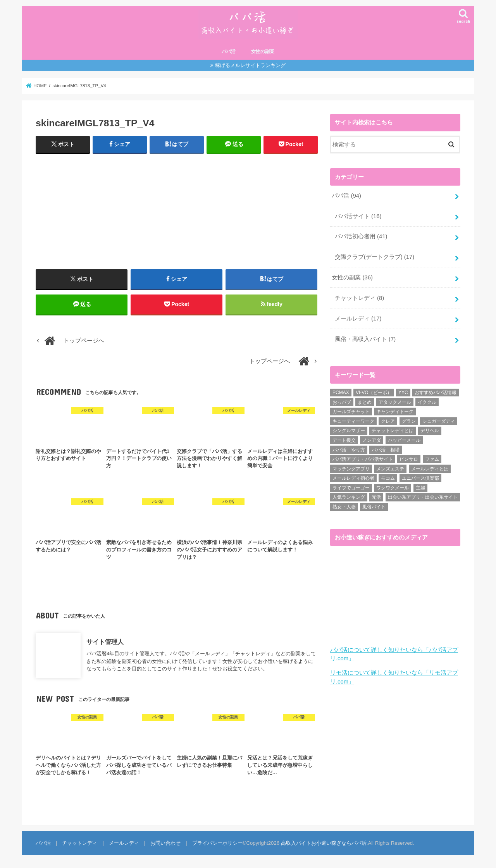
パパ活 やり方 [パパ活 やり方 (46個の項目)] (349, 450)
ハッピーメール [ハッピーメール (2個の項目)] (404, 440)
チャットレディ (359, 298)
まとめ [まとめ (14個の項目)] (365, 402)
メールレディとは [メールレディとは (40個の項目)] (430, 469)
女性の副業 (263, 52)
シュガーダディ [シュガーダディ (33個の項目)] (439, 421)
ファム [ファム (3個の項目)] (432, 459)
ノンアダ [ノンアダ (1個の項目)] (372, 440)
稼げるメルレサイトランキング (250, 65)
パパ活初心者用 (361, 236)
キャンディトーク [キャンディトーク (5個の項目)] (395, 412)
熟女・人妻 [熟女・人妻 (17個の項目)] (344, 507)
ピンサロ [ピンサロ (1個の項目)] (409, 459)
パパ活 (229, 52)
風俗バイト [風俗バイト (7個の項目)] (374, 507)
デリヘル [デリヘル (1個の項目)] (430, 431)
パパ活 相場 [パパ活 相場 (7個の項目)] (386, 450)
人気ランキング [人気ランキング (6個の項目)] (349, 497)
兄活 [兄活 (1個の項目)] (376, 497)
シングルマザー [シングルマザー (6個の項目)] (349, 431)
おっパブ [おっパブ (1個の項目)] (342, 402)
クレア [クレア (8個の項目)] (388, 421)
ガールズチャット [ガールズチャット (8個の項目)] (351, 412)
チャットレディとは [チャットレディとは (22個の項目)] (393, 431)
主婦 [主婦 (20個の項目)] (420, 488)
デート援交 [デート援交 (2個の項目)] (344, 440)
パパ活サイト (358, 216)
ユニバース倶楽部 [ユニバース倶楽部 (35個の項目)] (420, 478)
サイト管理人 (105, 641)
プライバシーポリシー (217, 843)
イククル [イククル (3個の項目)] (427, 402)
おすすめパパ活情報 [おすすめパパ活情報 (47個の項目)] (436, 393)
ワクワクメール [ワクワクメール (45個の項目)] (393, 488)
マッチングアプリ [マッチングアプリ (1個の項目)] (351, 469)
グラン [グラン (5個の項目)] (409, 421)
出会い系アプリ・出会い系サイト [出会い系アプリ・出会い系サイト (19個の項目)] (423, 497)
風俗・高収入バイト (365, 339)
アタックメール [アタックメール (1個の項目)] (395, 402)
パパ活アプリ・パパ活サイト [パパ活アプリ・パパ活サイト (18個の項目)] (363, 459)
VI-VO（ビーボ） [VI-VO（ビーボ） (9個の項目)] (374, 393)
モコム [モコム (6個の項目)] (388, 478)
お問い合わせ (165, 843)
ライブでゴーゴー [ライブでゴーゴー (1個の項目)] (351, 488)
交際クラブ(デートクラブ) (375, 257)
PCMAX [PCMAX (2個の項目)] (341, 393)
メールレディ (358, 319)
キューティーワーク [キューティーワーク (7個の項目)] (353, 421)
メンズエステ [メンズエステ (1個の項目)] (390, 469)
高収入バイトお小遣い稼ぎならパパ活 (324, 843)
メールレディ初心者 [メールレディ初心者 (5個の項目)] (353, 478)
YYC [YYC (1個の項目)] (403, 393)
